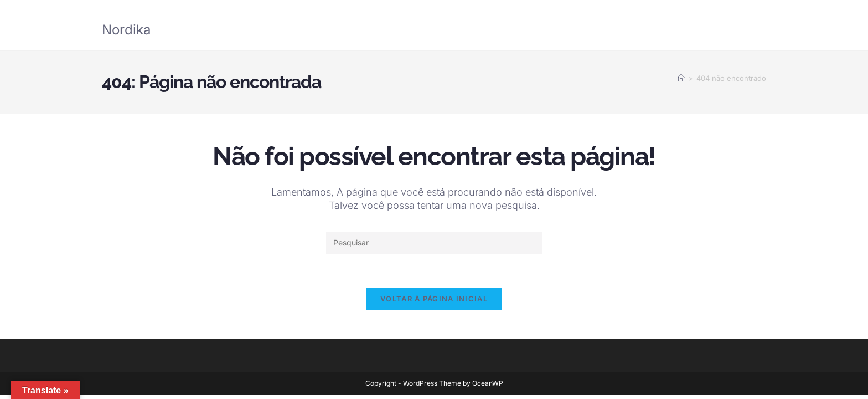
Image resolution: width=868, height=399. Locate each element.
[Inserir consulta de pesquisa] (434, 243)
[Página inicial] (681, 78)
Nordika (126, 30)
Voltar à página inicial (434, 299)
